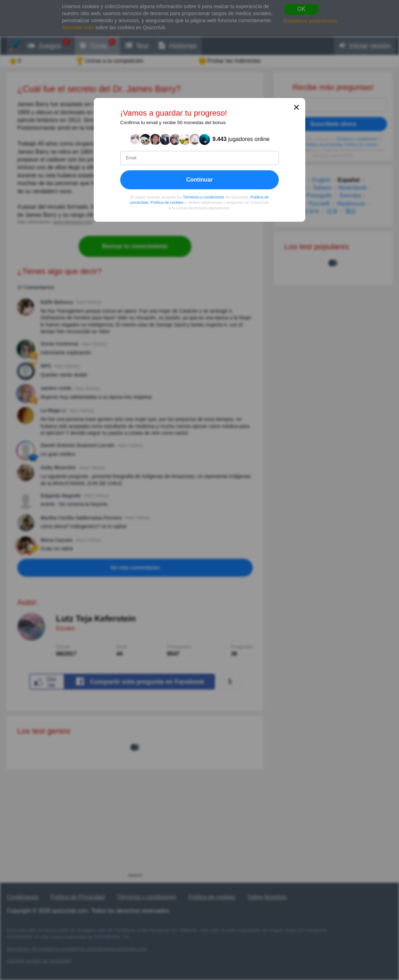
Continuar (199, 180)
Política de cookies (167, 202)
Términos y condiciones (204, 197)
